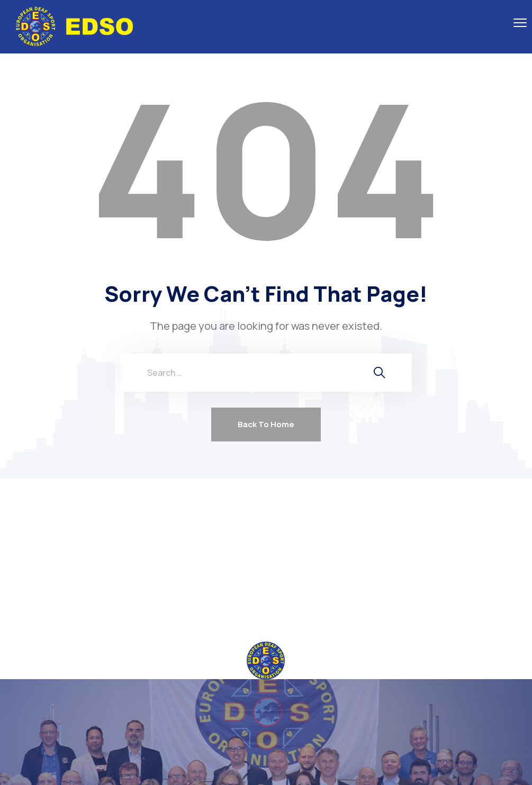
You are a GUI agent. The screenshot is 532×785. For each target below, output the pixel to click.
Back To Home (266, 424)
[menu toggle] (520, 22)
